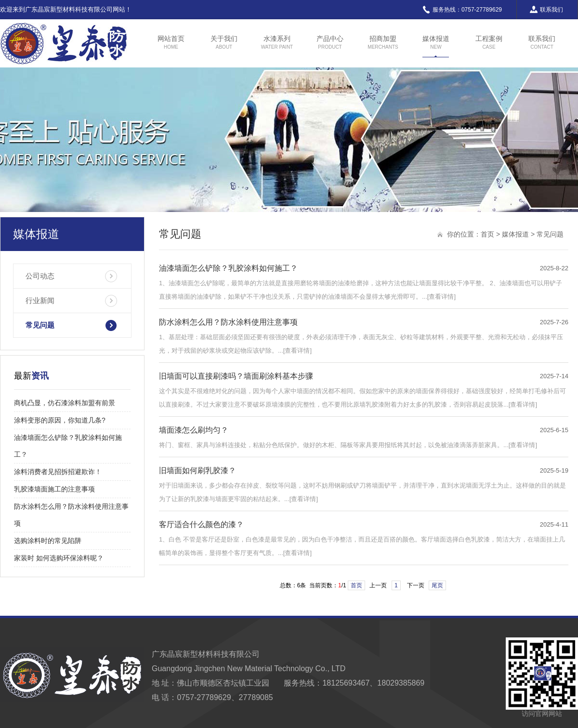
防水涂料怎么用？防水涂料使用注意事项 (228, 322)
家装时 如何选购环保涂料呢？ (59, 558)
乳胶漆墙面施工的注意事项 (54, 489)
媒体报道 (515, 234)
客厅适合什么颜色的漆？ (201, 524)
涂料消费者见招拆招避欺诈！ (58, 472)
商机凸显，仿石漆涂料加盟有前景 (65, 403)
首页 (487, 234)
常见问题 (40, 325)
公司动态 (40, 276)
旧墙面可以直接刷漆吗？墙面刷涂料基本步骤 (236, 376)
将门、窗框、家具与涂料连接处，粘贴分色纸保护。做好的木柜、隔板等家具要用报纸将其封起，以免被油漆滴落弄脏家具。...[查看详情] (348, 445)
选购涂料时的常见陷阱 (48, 541)
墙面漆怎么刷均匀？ (194, 430)
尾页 (437, 585)
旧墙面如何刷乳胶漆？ (197, 470)
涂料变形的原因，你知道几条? (60, 420)
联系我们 (546, 10)
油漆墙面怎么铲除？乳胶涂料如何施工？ (228, 268)
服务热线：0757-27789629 (462, 10)
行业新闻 (40, 300)
